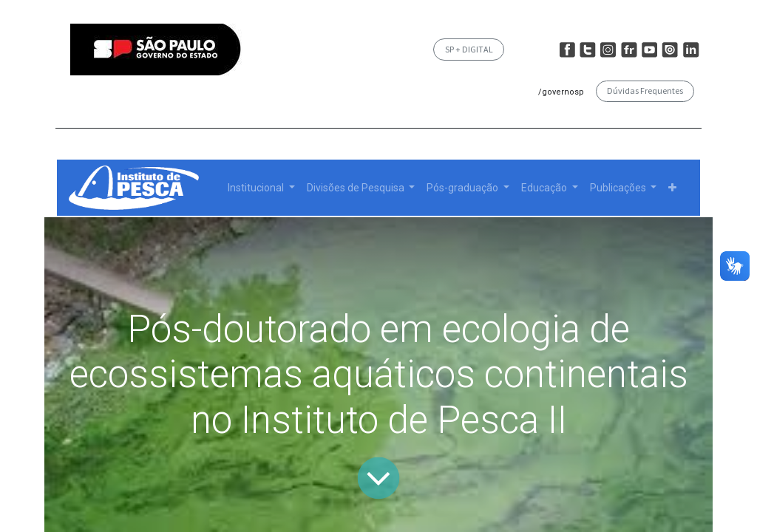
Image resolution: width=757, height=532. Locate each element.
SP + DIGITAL (469, 49)
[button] (672, 188)
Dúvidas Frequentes (645, 91)
